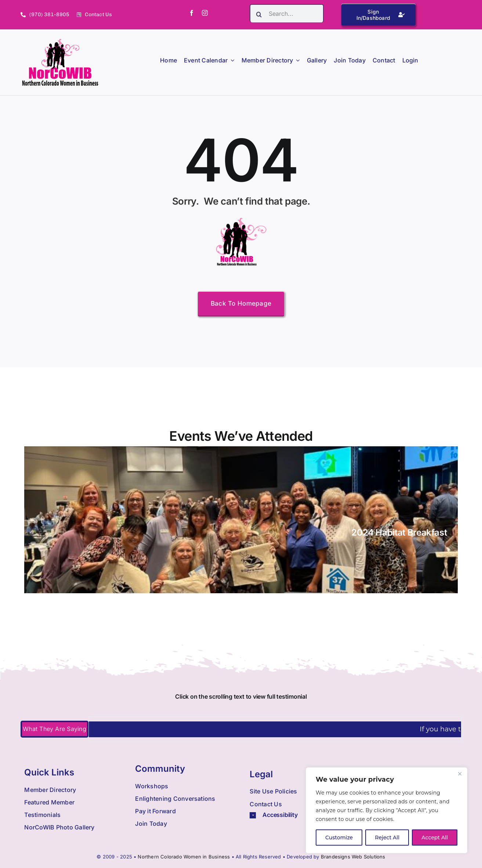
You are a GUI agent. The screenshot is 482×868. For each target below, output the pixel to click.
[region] (387, 810)
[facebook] (192, 13)
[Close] (460, 774)
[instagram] (205, 13)
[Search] (259, 14)
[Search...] (287, 13)
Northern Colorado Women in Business (184, 857)
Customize (339, 838)
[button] (298, 815)
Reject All (387, 838)
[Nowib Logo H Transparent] (60, 41)
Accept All (435, 838)
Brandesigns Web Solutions (353, 857)
